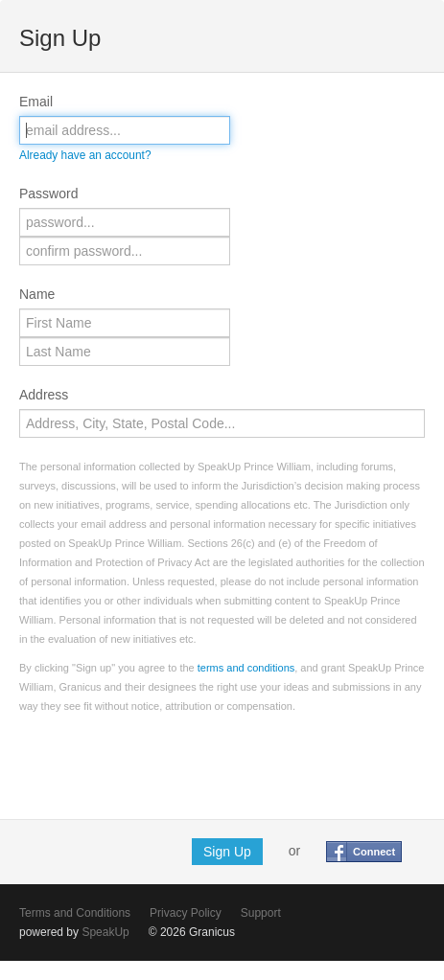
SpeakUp (105, 932)
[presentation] (165, 763)
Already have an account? (85, 155)
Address (44, 395)
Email (36, 102)
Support (261, 913)
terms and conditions (246, 668)
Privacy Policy (186, 913)
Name (37, 294)
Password (48, 194)
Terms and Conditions (75, 913)
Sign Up (227, 852)
